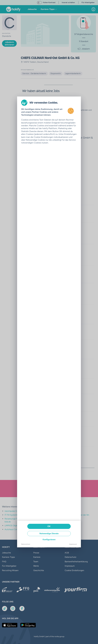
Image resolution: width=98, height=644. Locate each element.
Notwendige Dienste (49, 533)
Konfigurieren (49, 539)
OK (49, 526)
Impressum (73, 544)
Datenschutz (26, 544)
